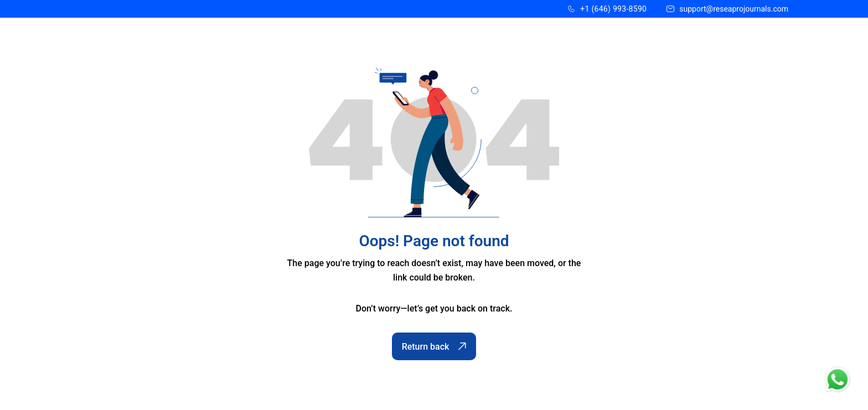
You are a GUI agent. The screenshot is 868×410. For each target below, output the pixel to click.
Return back (434, 347)
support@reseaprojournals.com (734, 9)
